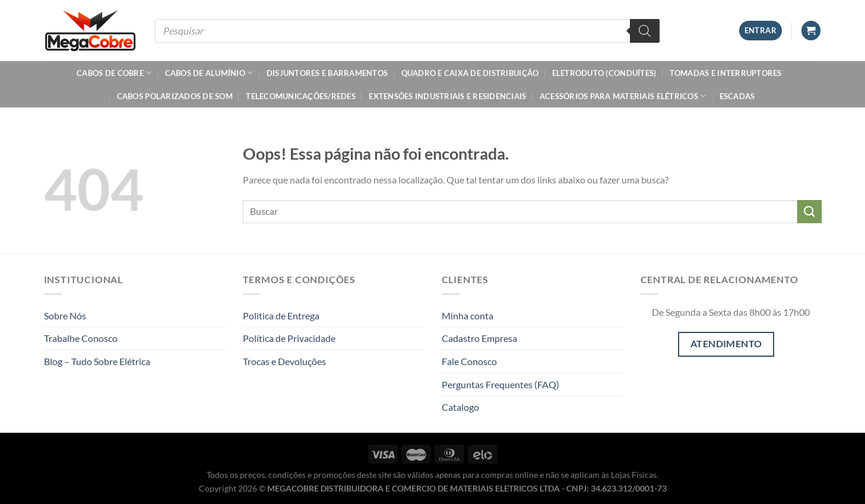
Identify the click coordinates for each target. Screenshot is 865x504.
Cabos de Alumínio (209, 73)
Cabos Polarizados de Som (175, 96)
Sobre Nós (65, 316)
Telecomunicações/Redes (301, 96)
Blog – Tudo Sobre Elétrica (97, 361)
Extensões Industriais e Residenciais (447, 96)
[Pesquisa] (645, 31)
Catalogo (460, 407)
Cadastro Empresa (479, 338)
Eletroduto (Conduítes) (604, 73)
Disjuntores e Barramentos (327, 73)
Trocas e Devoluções (284, 361)
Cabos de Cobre (114, 73)
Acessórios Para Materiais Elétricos (623, 96)
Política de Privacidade (289, 338)
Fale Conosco (469, 361)
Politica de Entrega (281, 316)
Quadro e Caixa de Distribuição (470, 73)
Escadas (737, 96)
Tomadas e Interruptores (726, 73)
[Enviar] (809, 212)
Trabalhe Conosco (81, 338)
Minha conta (468, 316)
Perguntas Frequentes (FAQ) (500, 384)
